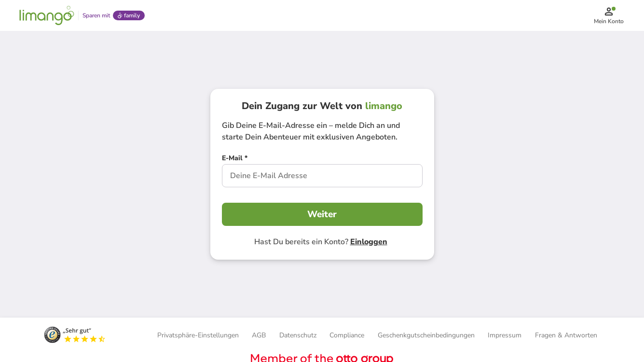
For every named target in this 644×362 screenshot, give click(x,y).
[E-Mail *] (235, 159)
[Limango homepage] (47, 15)
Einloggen (369, 242)
